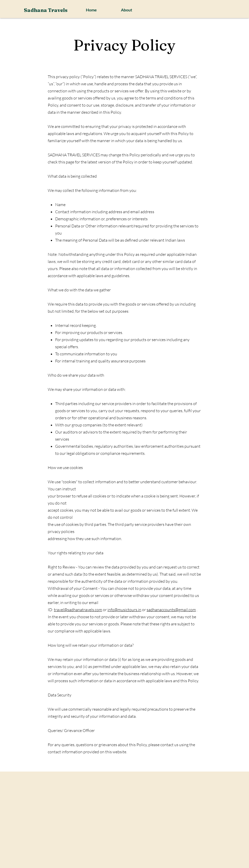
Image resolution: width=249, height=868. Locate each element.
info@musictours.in (124, 610)
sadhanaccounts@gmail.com (171, 610)
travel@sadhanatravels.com (78, 610)
